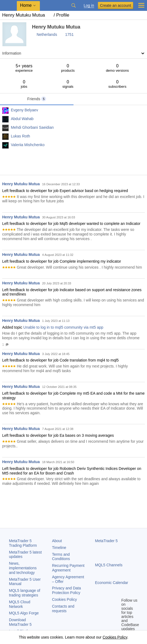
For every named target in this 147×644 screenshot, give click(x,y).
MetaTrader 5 (106, 541)
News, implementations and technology (23, 568)
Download (20, 622)
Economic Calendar (111, 583)
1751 (69, 34)
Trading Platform (23, 543)
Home (26, 5)
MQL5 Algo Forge (24, 613)
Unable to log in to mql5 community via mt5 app (63, 327)
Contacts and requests (63, 609)
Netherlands (47, 34)
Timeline (59, 548)
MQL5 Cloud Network (20, 604)
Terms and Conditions (61, 557)
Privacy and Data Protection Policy (67, 590)
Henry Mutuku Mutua (21, 184)
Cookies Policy (65, 599)
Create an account (116, 5)
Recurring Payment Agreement (68, 568)
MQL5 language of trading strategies (25, 593)
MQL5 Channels (109, 565)
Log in (89, 6)
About (57, 541)
